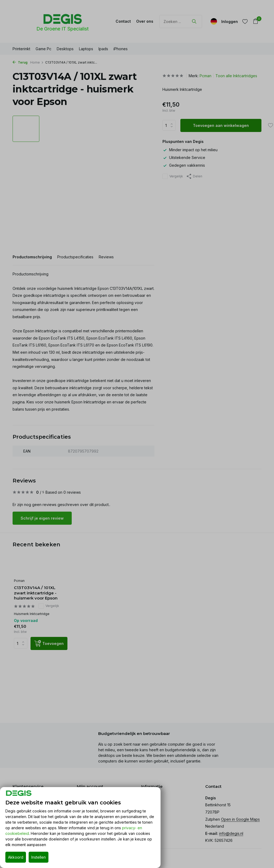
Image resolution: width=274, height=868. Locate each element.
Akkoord (16, 857)
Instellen (39, 857)
